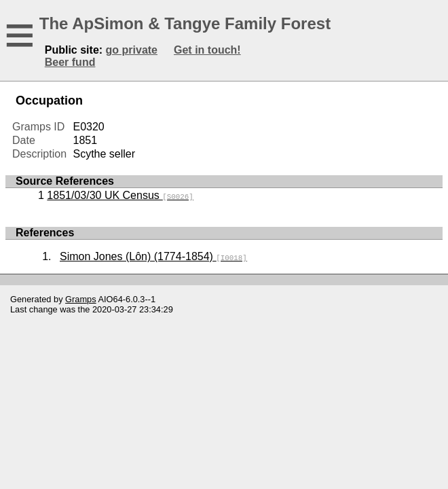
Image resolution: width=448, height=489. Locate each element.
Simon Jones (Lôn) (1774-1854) (153, 256)
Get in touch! (207, 50)
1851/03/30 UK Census (120, 195)
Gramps (81, 299)
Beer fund (70, 62)
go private (132, 50)
